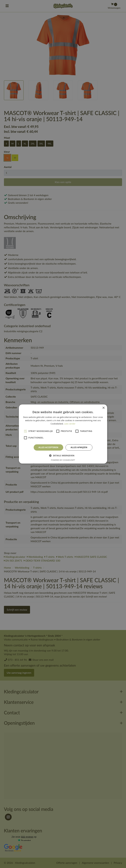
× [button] (103, 408)
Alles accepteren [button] (48, 447)
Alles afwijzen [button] (79, 447)
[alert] (63, 434)
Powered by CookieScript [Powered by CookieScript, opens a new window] (63, 460)
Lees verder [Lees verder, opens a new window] (70, 424)
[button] (63, 456)
